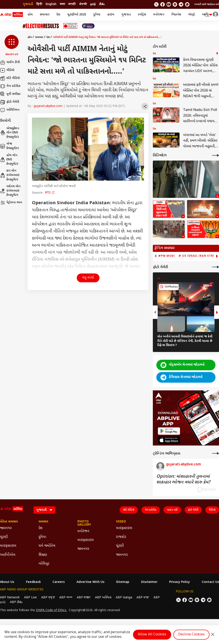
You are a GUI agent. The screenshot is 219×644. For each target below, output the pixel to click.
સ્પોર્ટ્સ (142, 15)
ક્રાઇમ (111, 15)
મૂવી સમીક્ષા (10, 94)
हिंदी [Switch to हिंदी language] (39, 4)
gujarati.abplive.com (48, 106)
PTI (50, 193)
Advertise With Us (90, 582)
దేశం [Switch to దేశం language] (102, 4)
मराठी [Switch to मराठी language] (72, 4)
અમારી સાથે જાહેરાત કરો (207, 4)
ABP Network (10, 598)
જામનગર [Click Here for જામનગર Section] (6, 528)
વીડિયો (7, 70)
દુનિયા (97, 15)
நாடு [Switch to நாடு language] (93, 4)
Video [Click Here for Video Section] (121, 522)
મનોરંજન (159, 15)
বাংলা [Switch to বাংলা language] (62, 4)
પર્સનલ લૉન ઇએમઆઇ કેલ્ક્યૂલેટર (10, 191)
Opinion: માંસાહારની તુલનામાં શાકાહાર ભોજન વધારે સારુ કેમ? (183, 479)
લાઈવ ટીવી (10, 62)
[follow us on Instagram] (175, 4)
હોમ (30, 15)
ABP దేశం (16, 602)
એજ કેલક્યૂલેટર (9, 146)
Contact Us (210, 582)
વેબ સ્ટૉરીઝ (10, 86)
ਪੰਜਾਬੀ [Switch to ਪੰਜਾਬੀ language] (83, 4)
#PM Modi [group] (167, 256)
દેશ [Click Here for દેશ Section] (41, 528)
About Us (7, 582)
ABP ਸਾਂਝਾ (143, 598)
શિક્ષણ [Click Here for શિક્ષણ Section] (43, 555)
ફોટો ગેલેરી (10, 102)
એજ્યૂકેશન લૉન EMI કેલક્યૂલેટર (10, 133)
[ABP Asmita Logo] (11, 15)
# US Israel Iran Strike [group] (198, 256)
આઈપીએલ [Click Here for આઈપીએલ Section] (8, 555)
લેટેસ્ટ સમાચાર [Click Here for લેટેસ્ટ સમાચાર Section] (9, 522)
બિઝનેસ (176, 15)
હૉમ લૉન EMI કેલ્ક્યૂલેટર (9, 160)
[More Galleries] (215, 267)
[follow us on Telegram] (181, 4)
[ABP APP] (169, 431)
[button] (12, 46)
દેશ (58, 15)
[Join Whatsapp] (187, 4)
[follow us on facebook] (163, 4)
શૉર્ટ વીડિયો (10, 78)
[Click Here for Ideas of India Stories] (70, 26)
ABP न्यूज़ (48, 598)
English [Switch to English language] (51, 4)
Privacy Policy (180, 582)
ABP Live (30, 598)
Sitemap (123, 582)
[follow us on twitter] (156, 4)
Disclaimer (149, 582)
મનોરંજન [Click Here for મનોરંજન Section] (83, 531)
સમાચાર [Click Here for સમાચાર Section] (43, 522)
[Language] (44, 510)
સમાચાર (45, 15)
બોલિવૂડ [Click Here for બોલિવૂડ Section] (44, 564)
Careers (59, 582)
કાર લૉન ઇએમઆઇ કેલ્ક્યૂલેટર (10, 175)
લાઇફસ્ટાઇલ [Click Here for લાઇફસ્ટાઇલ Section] (8, 546)
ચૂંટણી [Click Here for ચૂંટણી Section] (4, 537)
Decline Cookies (191, 635)
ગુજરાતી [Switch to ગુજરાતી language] (28, 4)
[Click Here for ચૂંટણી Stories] (41, 26)
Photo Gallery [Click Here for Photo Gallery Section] (84, 523)
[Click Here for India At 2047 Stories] (88, 26)
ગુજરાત (126, 15)
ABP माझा (84, 598)
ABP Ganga (124, 598)
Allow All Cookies (152, 635)
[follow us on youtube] (169, 4)
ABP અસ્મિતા (103, 598)
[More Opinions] (215, 453)
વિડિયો (212, 510)
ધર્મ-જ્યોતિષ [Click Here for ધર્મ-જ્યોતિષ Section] (47, 546)
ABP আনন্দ (66, 598)
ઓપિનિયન (10, 110)
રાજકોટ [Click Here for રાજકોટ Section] (121, 537)
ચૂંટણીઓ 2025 (77, 15)
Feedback (33, 582)
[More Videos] (215, 155)
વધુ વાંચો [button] (88, 278)
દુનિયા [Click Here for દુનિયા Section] (42, 537)
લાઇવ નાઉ (172, 510)
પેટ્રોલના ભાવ (11, 203)
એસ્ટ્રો (192, 15)
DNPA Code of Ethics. (51, 610)
